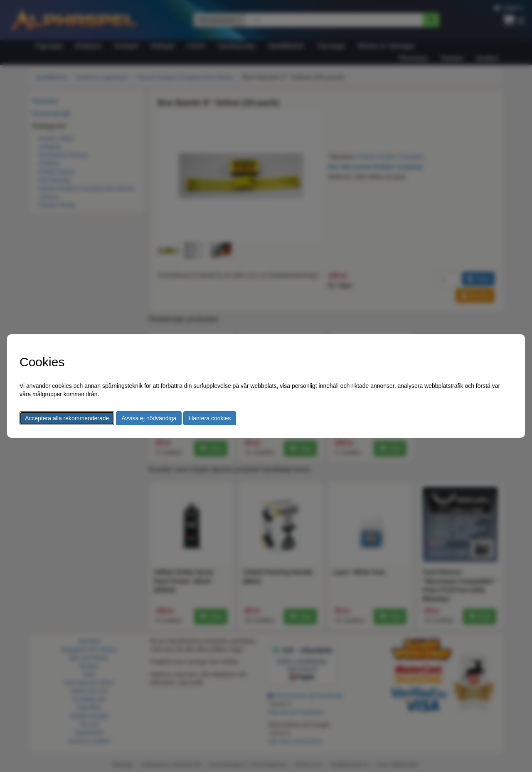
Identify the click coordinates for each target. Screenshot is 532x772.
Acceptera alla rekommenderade (67, 418)
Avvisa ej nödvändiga (149, 418)
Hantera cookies (210, 418)
